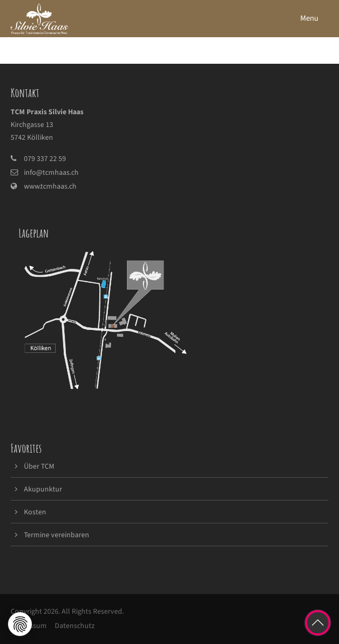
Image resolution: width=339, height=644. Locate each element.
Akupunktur (43, 489)
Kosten (35, 512)
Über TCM (39, 467)
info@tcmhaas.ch (51, 173)
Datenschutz (75, 626)
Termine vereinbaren (57, 535)
